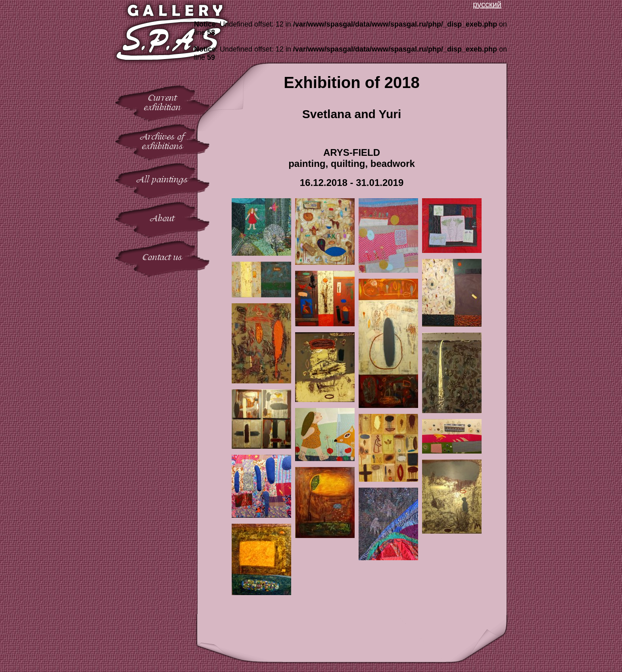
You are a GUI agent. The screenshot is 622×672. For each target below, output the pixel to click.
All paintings (162, 179)
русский (487, 4)
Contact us (162, 257)
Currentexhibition (162, 102)
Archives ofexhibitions (162, 141)
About (162, 218)
